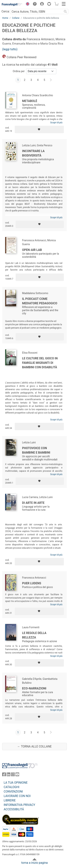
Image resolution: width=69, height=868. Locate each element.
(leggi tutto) (10, 49)
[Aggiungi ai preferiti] (39, 129)
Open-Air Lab (32, 250)
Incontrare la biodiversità (33, 153)
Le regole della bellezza (34, 635)
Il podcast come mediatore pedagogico (40, 301)
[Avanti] (51, 80)
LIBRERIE (10, 800)
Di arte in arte (33, 503)
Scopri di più (56, 123)
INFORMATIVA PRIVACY (19, 805)
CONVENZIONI (13, 792)
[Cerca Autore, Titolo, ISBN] (36, 11)
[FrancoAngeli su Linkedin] (8, 775)
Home (5, 18)
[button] (27, 4)
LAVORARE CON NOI (17, 796)
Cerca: (6, 11)
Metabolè (30, 101)
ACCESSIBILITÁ (14, 809)
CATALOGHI (11, 787)
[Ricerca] (65, 11)
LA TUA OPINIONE (16, 783)
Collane (16, 18)
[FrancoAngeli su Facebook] (4, 775)
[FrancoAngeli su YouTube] (17, 775)
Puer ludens (32, 583)
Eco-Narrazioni (34, 688)
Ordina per (19, 71)
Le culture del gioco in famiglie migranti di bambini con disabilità (40, 363)
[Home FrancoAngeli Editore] (12, 4)
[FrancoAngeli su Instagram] (13, 775)
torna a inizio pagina (34, 863)
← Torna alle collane (34, 746)
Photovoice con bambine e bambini (36, 450)
